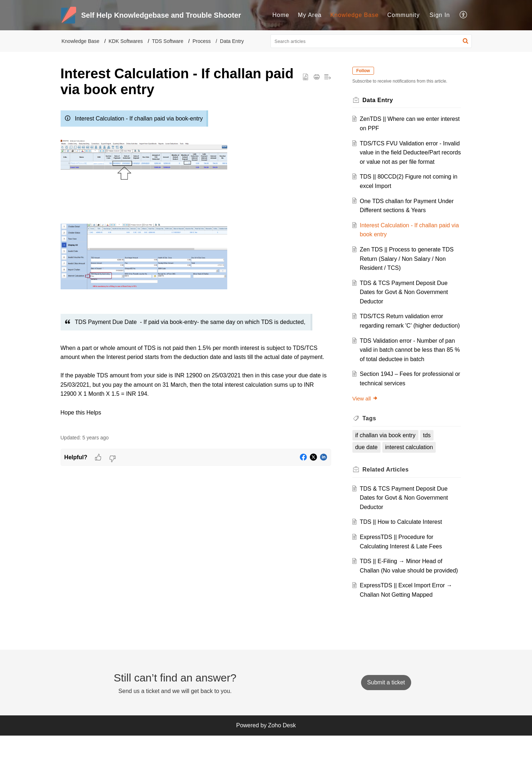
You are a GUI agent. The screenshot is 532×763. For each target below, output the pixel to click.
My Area (310, 15)
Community (404, 15)
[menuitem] (281, 15)
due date (368, 466)
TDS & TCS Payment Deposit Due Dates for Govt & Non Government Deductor (406, 301)
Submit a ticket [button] (386, 710)
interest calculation (411, 466)
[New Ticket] (386, 710)
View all (367, 417)
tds (429, 454)
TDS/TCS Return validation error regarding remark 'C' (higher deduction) (403, 335)
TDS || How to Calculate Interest (403, 541)
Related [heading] (387, 488)
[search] (371, 41)
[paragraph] (196, 267)
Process (202, 41)
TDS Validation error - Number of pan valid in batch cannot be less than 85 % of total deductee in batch (409, 368)
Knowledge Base (355, 15)
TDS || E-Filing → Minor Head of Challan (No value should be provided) (403, 589)
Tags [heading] (371, 437)
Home (281, 15)
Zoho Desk (282, 753)
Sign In (440, 15)
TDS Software (168, 41)
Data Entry (232, 41)
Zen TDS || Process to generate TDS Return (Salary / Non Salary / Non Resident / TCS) (408, 268)
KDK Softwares (126, 41)
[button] (464, 15)
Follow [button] (365, 71)
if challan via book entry (387, 454)
